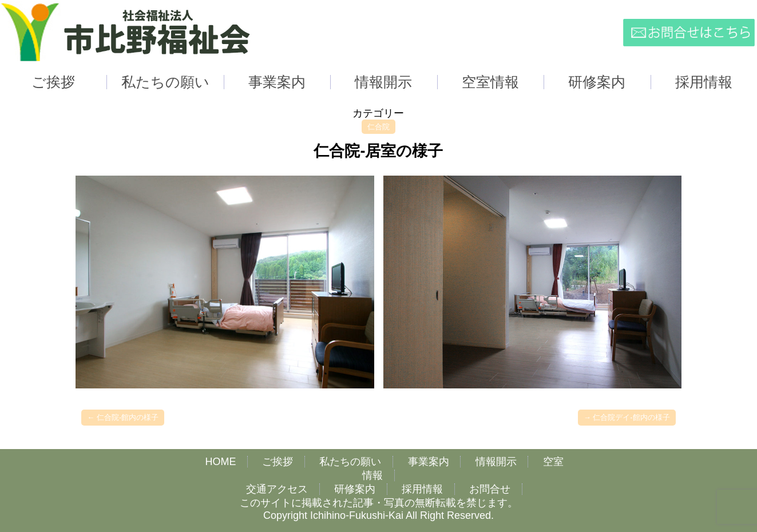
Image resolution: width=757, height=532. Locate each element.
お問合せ (490, 489)
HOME (220, 462)
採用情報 (422, 489)
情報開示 (496, 462)
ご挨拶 (278, 462)
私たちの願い (350, 462)
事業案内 (429, 462)
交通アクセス (277, 489)
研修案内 (355, 489)
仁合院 (379, 127)
